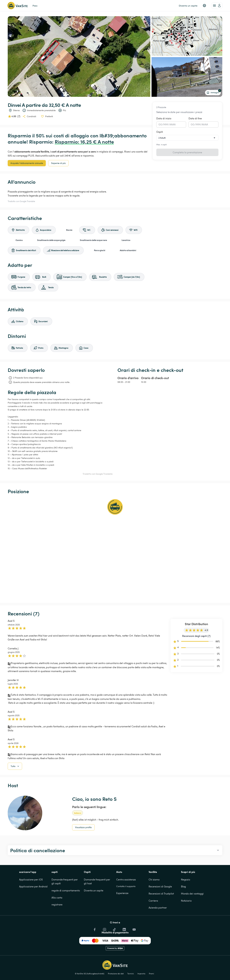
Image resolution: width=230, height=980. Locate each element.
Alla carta (57, 913)
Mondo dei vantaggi (192, 909)
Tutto (15, 782)
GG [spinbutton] (160, 124)
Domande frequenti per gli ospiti (65, 897)
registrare (57, 920)
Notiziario (186, 916)
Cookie (202, 961)
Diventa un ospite (93, 906)
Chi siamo (154, 895)
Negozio (186, 895)
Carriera (153, 916)
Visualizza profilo (83, 843)
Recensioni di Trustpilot (161, 909)
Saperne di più (58, 163)
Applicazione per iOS (31, 895)
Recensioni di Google (160, 902)
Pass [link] (35, 6)
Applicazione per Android (33, 902)
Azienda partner (158, 923)
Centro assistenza (126, 895)
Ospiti (160, 132)
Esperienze (122, 909)
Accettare (176, 972)
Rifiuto (191, 972)
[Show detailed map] (115, 549)
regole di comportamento (66, 906)
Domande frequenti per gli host (97, 897)
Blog (184, 902)
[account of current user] (217, 6)
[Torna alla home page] (17, 6)
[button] (204, 6)
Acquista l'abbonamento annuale (27, 163)
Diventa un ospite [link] (188, 6)
